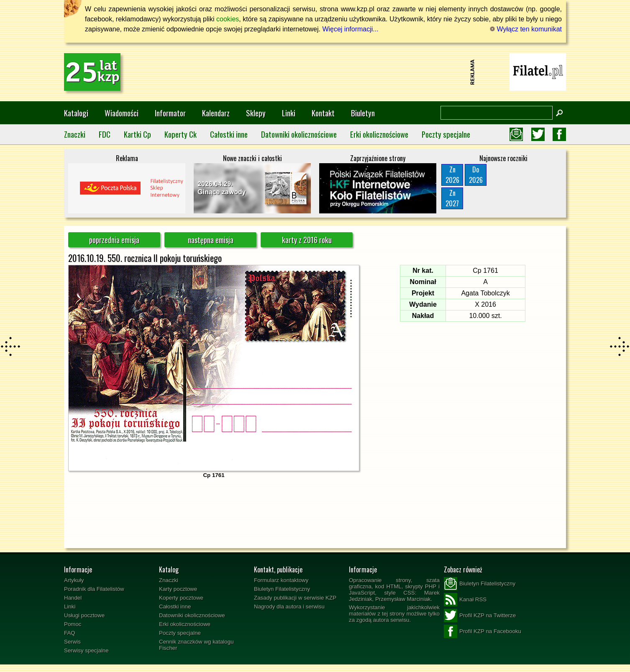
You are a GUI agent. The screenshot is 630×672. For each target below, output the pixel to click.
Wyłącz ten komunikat (526, 29)
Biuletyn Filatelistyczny (282, 589)
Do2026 (476, 175)
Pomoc (73, 624)
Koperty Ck (181, 134)
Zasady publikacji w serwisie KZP (295, 598)
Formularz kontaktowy (281, 580)
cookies (228, 19)
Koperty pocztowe (181, 598)
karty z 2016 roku (307, 240)
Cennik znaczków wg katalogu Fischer (196, 645)
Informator (170, 113)
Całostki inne (229, 134)
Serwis (72, 642)
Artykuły (74, 580)
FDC (105, 134)
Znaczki (75, 134)
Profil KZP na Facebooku (483, 631)
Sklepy (256, 113)
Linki (289, 113)
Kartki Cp (137, 134)
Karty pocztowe (178, 589)
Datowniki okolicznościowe (299, 134)
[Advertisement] (315, 72)
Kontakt (323, 113)
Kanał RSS (465, 600)
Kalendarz (216, 113)
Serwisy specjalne (86, 650)
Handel (73, 598)
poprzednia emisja (114, 240)
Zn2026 (452, 175)
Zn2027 (452, 198)
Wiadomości (122, 113)
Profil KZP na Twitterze (480, 616)
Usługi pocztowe (84, 615)
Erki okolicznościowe (379, 134)
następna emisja (211, 240)
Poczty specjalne (446, 134)
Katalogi (76, 113)
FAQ (70, 633)
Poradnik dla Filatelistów (94, 589)
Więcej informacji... (350, 29)
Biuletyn (363, 113)
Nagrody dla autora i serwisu (289, 607)
